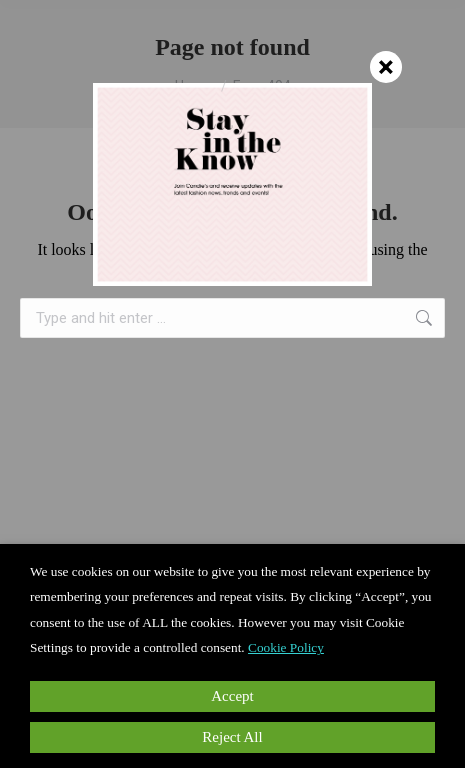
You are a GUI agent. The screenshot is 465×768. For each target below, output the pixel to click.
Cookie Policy (286, 647)
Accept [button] (232, 696)
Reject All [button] (232, 737)
